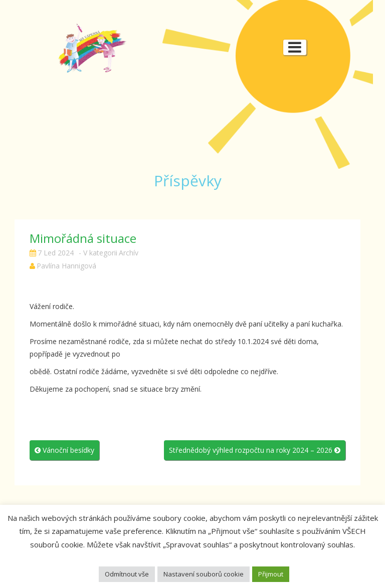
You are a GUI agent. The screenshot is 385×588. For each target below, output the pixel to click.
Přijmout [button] (271, 574)
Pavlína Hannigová (66, 266)
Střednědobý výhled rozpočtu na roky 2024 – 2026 (255, 450)
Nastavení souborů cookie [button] (204, 574)
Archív (129, 253)
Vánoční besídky (64, 450)
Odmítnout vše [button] (127, 574)
